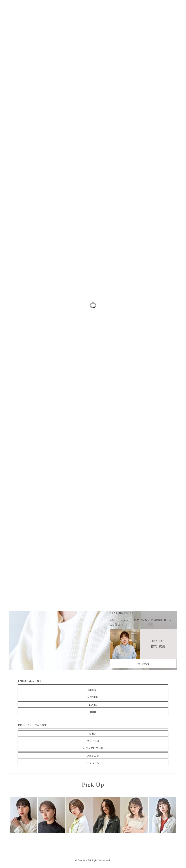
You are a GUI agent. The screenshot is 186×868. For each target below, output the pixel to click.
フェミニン (93, 756)
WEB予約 (143, 664)
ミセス (93, 734)
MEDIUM (93, 697)
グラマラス (93, 741)
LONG (93, 705)
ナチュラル (93, 763)
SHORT (93, 690)
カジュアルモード (93, 748)
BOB (93, 712)
